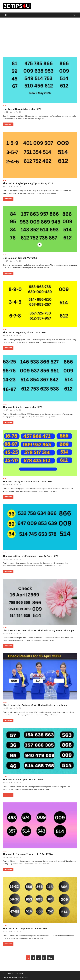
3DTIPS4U (19, 974)
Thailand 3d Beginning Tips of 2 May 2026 (25, 332)
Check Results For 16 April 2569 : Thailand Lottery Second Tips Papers (39, 630)
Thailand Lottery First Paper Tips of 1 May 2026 (28, 481)
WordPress (15, 977)
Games (5, 106)
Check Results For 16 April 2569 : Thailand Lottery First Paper (35, 705)
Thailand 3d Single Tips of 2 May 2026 (22, 407)
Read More (7, 124)
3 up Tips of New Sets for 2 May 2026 (22, 109)
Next (50, 958)
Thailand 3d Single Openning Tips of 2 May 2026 (28, 183)
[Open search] (74, 15)
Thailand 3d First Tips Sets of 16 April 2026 (25, 928)
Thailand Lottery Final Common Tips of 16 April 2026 (30, 556)
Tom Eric (18, 112)
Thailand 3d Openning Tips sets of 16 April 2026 (28, 854)
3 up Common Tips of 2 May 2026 (20, 258)
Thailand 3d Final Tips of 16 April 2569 (23, 779)
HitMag (25, 977)
